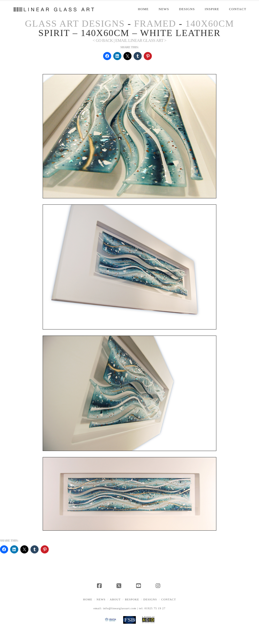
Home (88, 599)
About (115, 599)
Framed (155, 23)
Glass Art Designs (75, 23)
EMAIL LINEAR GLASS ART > (141, 40)
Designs (150, 599)
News (101, 599)
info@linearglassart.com (120, 608)
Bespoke (132, 599)
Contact (169, 599)
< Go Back (103, 40)
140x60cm (210, 23)
